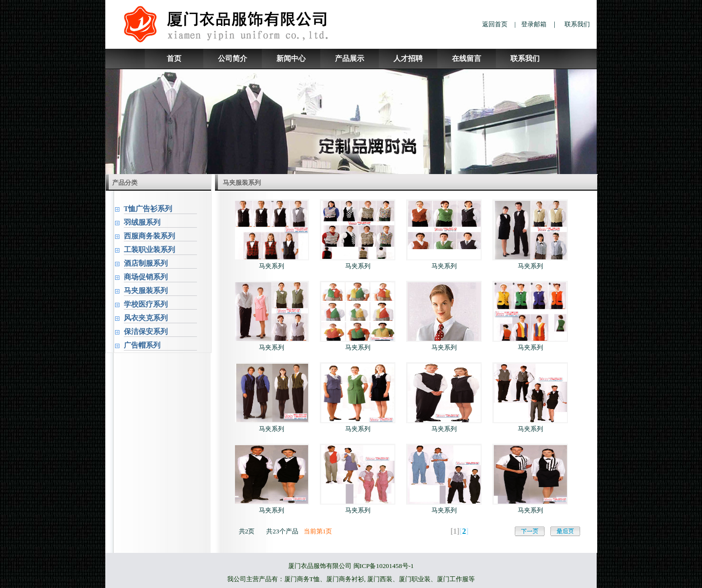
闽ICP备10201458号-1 (384, 566)
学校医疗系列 (146, 304)
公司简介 (233, 59)
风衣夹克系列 (146, 318)
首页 (174, 59)
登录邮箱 (534, 24)
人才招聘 (408, 59)
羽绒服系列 (142, 222)
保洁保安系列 (146, 332)
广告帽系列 (142, 345)
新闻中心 (291, 59)
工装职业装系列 (149, 250)
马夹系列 (272, 266)
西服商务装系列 (149, 236)
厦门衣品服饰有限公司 (320, 566)
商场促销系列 (146, 277)
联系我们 (577, 24)
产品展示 (350, 59)
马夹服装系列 (146, 291)
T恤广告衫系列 (148, 209)
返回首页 (495, 24)
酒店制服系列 (146, 263)
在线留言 (467, 59)
